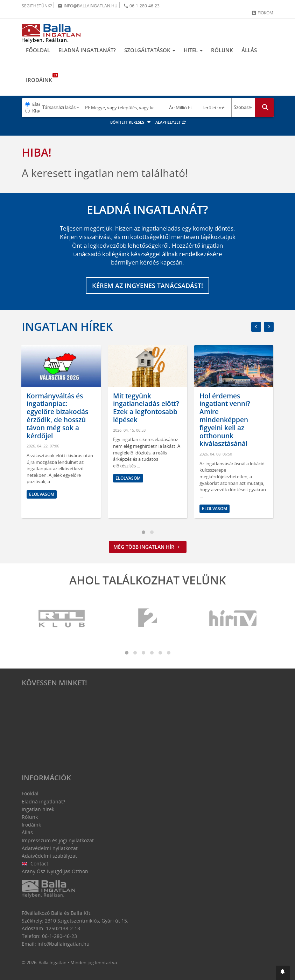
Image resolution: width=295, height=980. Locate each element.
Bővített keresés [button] (131, 122)
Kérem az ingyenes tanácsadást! (147, 286)
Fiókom (262, 13)
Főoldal (38, 50)
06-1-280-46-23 (141, 6)
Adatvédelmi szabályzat (49, 856)
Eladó (36, 104)
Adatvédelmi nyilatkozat (50, 848)
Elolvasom (42, 494)
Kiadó (36, 111)
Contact (35, 864)
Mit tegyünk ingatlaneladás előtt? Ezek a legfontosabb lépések (146, 408)
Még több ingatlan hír (148, 547)
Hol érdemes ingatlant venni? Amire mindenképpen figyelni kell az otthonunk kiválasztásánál (225, 420)
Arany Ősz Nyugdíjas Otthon (55, 871)
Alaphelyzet (171, 122)
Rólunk (222, 50)
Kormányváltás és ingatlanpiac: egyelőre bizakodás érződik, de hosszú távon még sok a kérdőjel (57, 416)
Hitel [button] (193, 50)
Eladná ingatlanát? (87, 50)
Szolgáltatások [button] (150, 50)
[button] (283, 973)
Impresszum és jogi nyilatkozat (58, 840)
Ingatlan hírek (67, 326)
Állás (249, 50)
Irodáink (41, 78)
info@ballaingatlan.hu (87, 6)
